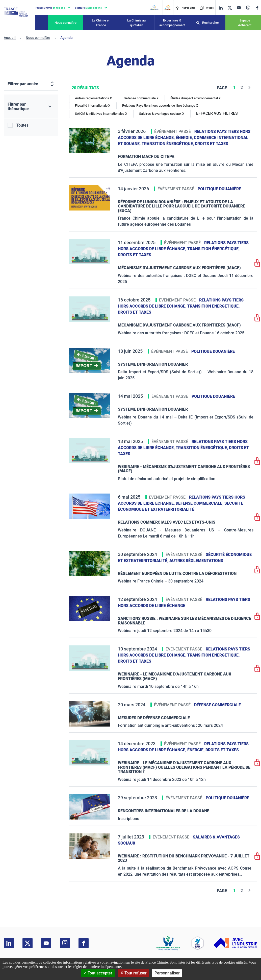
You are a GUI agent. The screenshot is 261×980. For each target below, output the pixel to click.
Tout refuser (133, 973)
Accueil (10, 38)
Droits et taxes (212, 144)
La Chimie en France (101, 23)
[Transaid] (154, 8)
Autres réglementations (196, 561)
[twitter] (230, 8)
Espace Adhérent (245, 23)
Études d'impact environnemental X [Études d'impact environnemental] (195, 98)
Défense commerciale (217, 705)
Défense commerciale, (200, 503)
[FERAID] (168, 8)
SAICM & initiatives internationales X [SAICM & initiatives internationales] (101, 114)
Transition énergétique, (168, 144)
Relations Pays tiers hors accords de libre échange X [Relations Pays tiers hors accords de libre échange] (160, 106)
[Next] (250, 88)
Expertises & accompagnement (172, 23)
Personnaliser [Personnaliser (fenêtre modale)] (167, 973)
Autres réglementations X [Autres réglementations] (93, 98)
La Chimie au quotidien (136, 23)
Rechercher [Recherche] (211, 23)
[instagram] (248, 8)
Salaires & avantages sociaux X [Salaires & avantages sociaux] (162, 114)
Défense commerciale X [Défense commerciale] (141, 98)
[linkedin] (221, 8)
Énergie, (185, 138)
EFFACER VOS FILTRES (217, 113)
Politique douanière (219, 189)
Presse (207, 8)
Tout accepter (98, 973)
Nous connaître (66, 23)
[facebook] (257, 8)
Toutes (22, 125)
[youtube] (239, 8)
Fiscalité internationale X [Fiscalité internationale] (93, 106)
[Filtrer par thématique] (31, 107)
